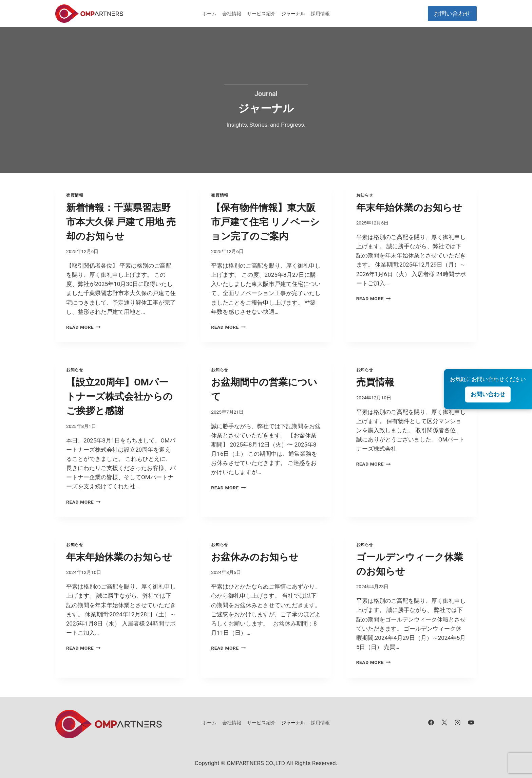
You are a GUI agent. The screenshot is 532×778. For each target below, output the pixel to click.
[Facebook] (431, 723)
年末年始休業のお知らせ (409, 208)
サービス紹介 (261, 14)
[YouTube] (471, 723)
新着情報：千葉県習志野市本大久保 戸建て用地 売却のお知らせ (121, 222)
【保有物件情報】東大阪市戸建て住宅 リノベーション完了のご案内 (265, 222)
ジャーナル (293, 14)
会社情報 (232, 14)
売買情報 (75, 195)
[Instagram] (458, 723)
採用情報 (320, 14)
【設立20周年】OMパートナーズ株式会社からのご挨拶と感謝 (119, 396)
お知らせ (365, 195)
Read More (83, 327)
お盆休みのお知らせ (255, 557)
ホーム (209, 14)
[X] (444, 723)
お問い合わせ (452, 13)
